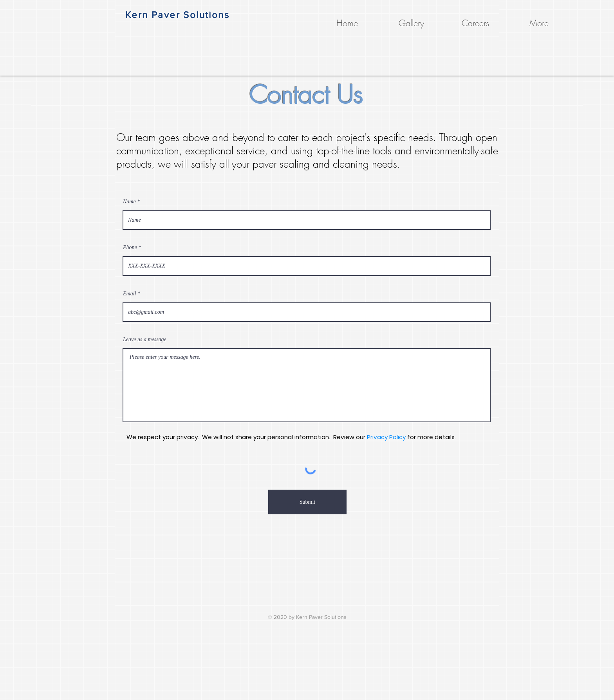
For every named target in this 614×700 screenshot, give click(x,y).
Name (129, 202)
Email (129, 294)
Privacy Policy (386, 437)
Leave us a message (145, 340)
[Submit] (307, 502)
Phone (130, 248)
